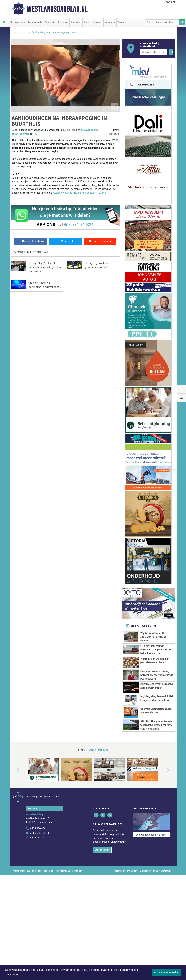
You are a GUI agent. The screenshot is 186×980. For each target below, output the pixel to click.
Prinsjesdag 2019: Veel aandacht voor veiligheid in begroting (45, 267)
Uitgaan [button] (96, 22)
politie (15, 134)
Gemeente (50, 22)
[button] (14, 770)
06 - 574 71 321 (78, 225)
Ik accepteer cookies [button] (166, 973)
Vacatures (110, 22)
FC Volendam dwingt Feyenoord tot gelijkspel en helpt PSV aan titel (156, 650)
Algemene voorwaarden (125, 871)
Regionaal (63, 22)
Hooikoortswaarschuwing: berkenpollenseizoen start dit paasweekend (157, 675)
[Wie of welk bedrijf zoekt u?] (153, 52)
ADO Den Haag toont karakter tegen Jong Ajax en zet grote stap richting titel (157, 725)
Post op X (65, 241)
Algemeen (20, 22)
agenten (24, 134)
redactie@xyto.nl (40, 833)
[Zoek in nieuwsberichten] (162, 22)
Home (17, 32)
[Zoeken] (182, 22)
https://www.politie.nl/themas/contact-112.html (79, 193)
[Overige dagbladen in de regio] (152, 821)
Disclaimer (145, 871)
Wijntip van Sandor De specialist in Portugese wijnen (153, 637)
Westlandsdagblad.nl (57, 9)
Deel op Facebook (31, 241)
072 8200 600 (38, 829)
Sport (87, 22)
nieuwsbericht (89, 130)
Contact (122, 22)
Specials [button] (75, 22)
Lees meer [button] (12, 975)
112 (10, 22)
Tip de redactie (100, 241)
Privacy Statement (162, 871)
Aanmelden (102, 850)
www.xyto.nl (37, 837)
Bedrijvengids (35, 22)
